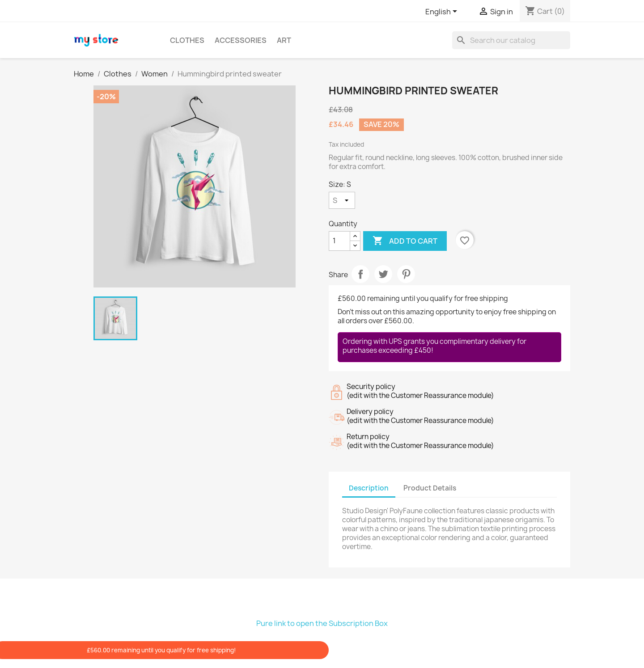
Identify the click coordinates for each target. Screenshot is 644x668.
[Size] (342, 200)
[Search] (511, 40)
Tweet (383, 274)
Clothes (187, 40)
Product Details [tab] (430, 488)
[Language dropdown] (443, 12)
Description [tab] (369, 488)
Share (360, 274)
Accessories (241, 40)
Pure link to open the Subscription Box (322, 623)
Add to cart (405, 241)
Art (284, 40)
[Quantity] (339, 241)
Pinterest (406, 274)
